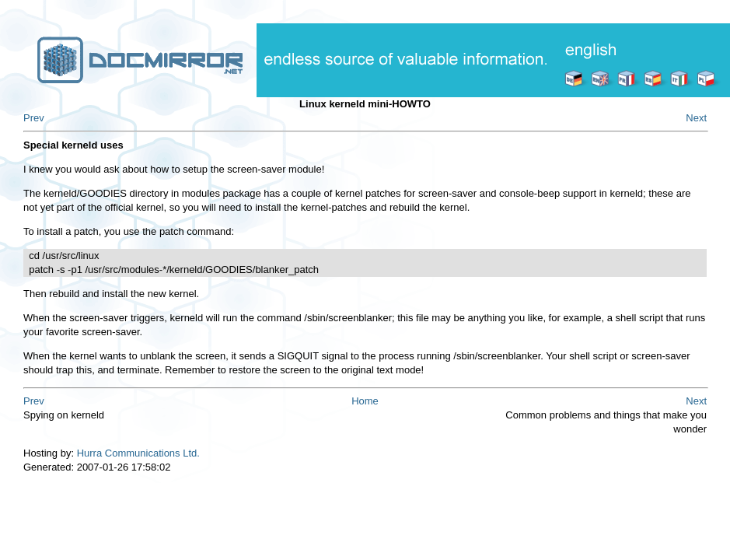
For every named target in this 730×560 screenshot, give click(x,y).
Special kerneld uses (73, 145)
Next (696, 118)
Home (365, 401)
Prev (34, 118)
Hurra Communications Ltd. (138, 453)
